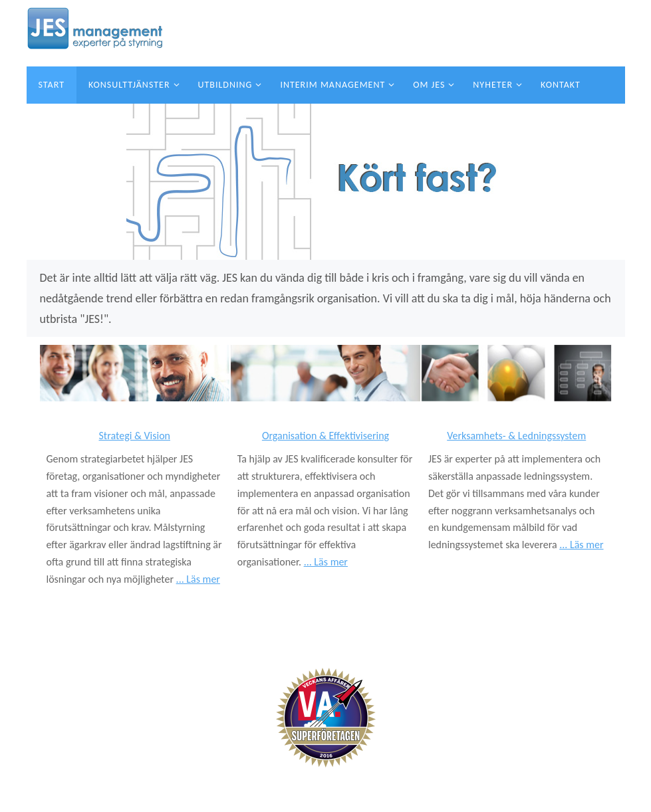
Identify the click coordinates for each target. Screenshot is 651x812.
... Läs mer (198, 579)
